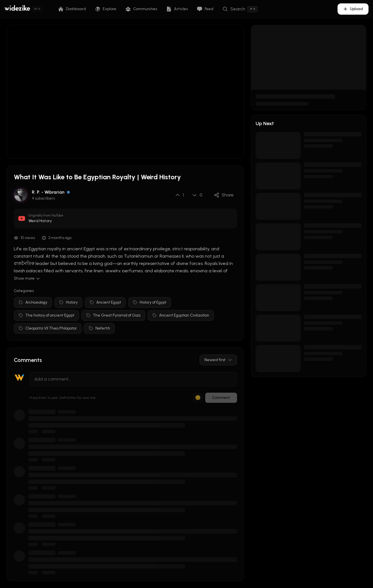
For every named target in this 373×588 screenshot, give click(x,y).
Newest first (218, 360)
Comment (221, 398)
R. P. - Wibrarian (48, 192)
